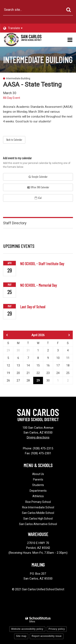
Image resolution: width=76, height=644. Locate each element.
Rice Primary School (38, 502)
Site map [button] (21, 636)
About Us (38, 474)
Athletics (38, 496)
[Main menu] (70, 40)
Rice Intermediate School (38, 507)
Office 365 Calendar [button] (38, 187)
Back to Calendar (14, 140)
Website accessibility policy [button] (27, 629)
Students (38, 485)
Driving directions (38, 437)
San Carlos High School (38, 519)
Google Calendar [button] (38, 177)
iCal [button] (38, 198)
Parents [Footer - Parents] (38, 479)
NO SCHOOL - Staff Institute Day (42, 264)
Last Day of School (33, 307)
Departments (38, 491)
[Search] (68, 10)
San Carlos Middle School (38, 513)
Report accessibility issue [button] (47, 636)
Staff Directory (15, 223)
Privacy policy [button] (57, 629)
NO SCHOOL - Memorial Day (38, 285)
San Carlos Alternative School (38, 524)
